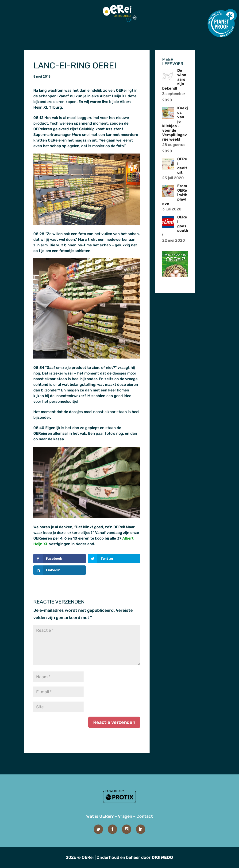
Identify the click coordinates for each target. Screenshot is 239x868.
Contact (145, 816)
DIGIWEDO (162, 857)
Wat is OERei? (100, 816)
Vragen (125, 816)
